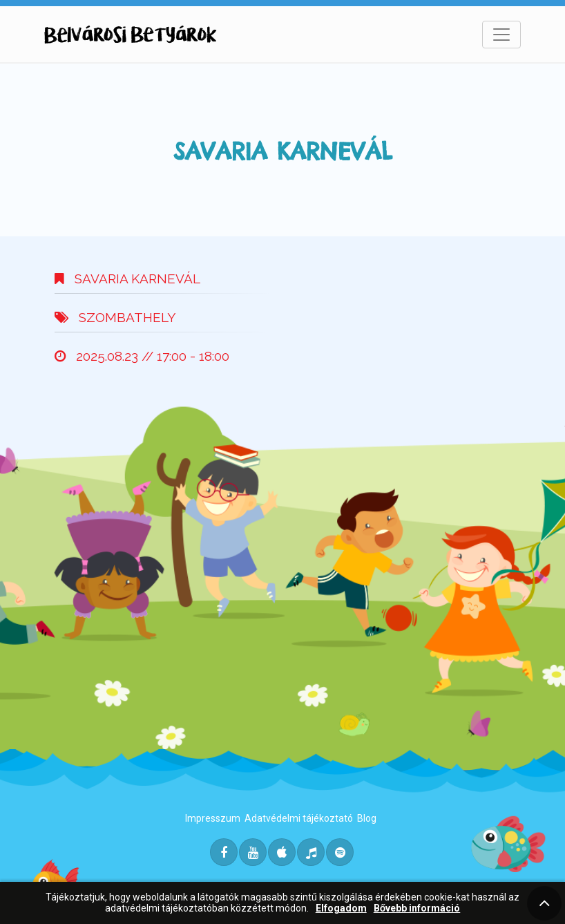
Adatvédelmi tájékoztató (299, 818)
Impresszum (213, 818)
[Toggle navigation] (501, 35)
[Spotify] (340, 852)
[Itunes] (282, 852)
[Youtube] (253, 852)
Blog (367, 818)
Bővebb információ (417, 908)
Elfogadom (341, 908)
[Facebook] (224, 852)
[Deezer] (311, 852)
